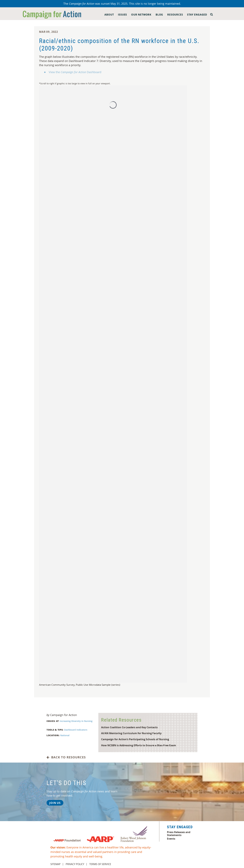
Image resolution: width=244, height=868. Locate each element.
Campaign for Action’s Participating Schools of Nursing (135, 739)
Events (171, 839)
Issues (122, 15)
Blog (159, 15)
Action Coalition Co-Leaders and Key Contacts (129, 727)
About (109, 15)
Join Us (55, 803)
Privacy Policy (75, 864)
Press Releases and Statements (179, 834)
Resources (175, 15)
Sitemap (55, 864)
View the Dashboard (75, 72)
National (65, 735)
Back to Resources (66, 757)
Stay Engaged (197, 15)
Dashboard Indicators (76, 730)
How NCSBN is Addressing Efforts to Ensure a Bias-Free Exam (139, 745)
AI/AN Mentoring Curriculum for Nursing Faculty (131, 733)
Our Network (141, 15)
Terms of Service (100, 864)
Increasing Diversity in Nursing (76, 721)
